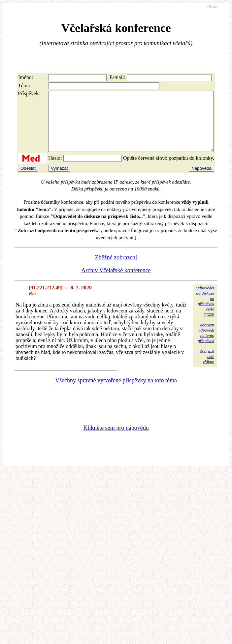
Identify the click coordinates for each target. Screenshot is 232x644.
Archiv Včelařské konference (116, 282)
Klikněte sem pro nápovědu (116, 440)
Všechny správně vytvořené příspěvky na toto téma (116, 392)
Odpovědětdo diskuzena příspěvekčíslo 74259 (205, 313)
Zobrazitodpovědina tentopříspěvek (206, 345)
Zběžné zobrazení (116, 269)
